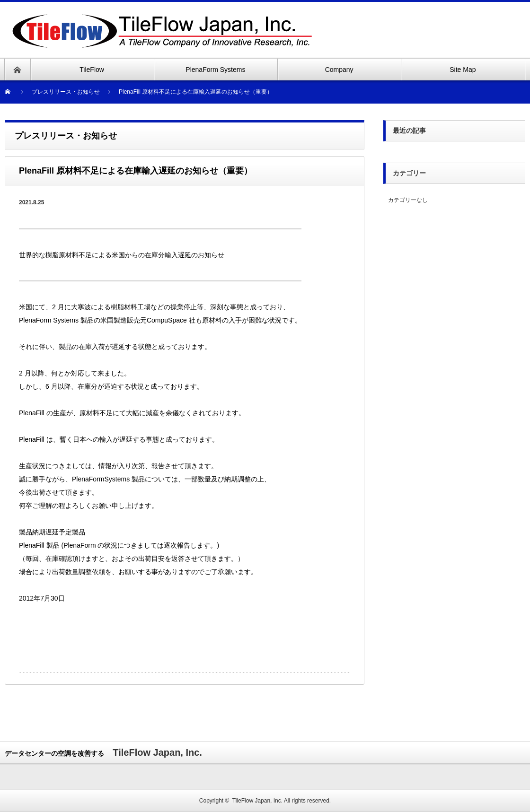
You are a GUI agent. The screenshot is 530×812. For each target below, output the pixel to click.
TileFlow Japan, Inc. (257, 801)
